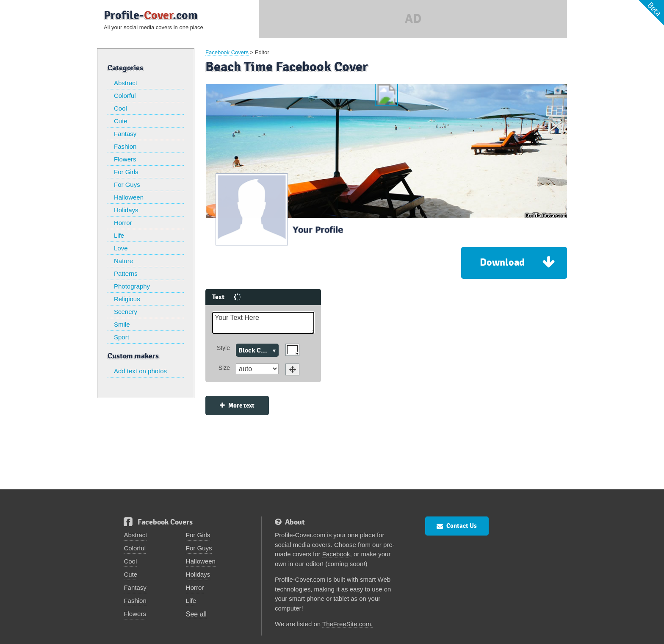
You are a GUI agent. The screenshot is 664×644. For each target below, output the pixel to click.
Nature (123, 261)
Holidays (126, 210)
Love (121, 248)
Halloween (129, 197)
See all (196, 592)
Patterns (126, 273)
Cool (120, 108)
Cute (121, 121)
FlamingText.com (472, 633)
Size (182, 346)
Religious (127, 299)
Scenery (126, 312)
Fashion (125, 146)
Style (181, 326)
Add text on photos (140, 371)
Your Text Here (221, 301)
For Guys (127, 185)
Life (119, 235)
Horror (123, 223)
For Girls (126, 172)
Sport (122, 337)
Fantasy (125, 134)
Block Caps (212, 328)
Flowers (125, 159)
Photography (132, 286)
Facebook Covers (227, 52)
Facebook (336, 532)
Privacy (422, 633)
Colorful (125, 96)
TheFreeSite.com (347, 602)
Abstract (126, 83)
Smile (122, 324)
